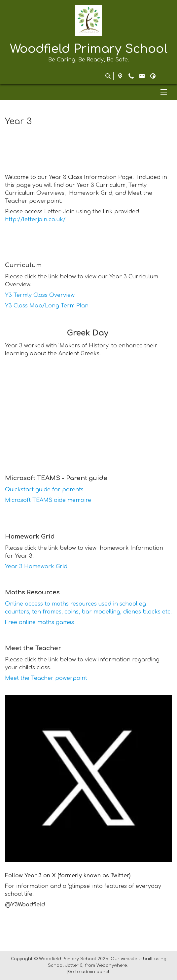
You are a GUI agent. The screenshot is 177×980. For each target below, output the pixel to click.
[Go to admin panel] (89, 972)
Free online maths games (39, 622)
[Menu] (88, 92)
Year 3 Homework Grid (36, 567)
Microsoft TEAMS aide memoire (48, 500)
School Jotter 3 (65, 965)
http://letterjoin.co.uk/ (35, 220)
